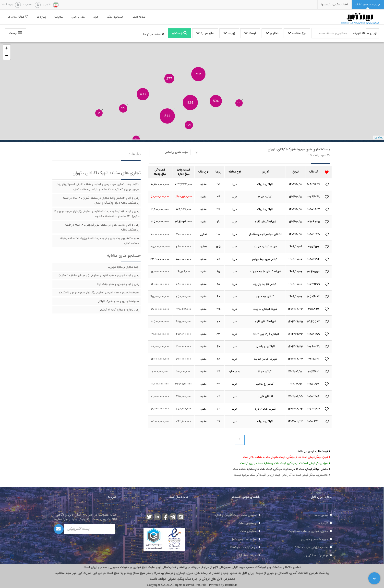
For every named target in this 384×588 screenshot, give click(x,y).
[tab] (368, 5)
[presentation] (335, 5)
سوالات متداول (247, 555)
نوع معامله (297, 33)
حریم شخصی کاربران (315, 539)
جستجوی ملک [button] (115, 17)
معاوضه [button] (59, 17)
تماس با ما (321, 515)
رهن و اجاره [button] (78, 17)
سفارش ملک (248, 531)
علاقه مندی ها (18, 17)
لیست (16, 33)
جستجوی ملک (247, 523)
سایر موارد (205, 33)
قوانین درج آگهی (317, 555)
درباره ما (323, 523)
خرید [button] (96, 17)
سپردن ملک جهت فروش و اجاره (236, 515)
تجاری (272, 33)
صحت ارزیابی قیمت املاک (311, 547)
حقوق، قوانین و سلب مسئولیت (308, 531)
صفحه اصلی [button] (139, 17)
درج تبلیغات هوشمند (243, 547)
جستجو (180, 33)
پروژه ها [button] (41, 17)
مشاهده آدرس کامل (244, 539)
